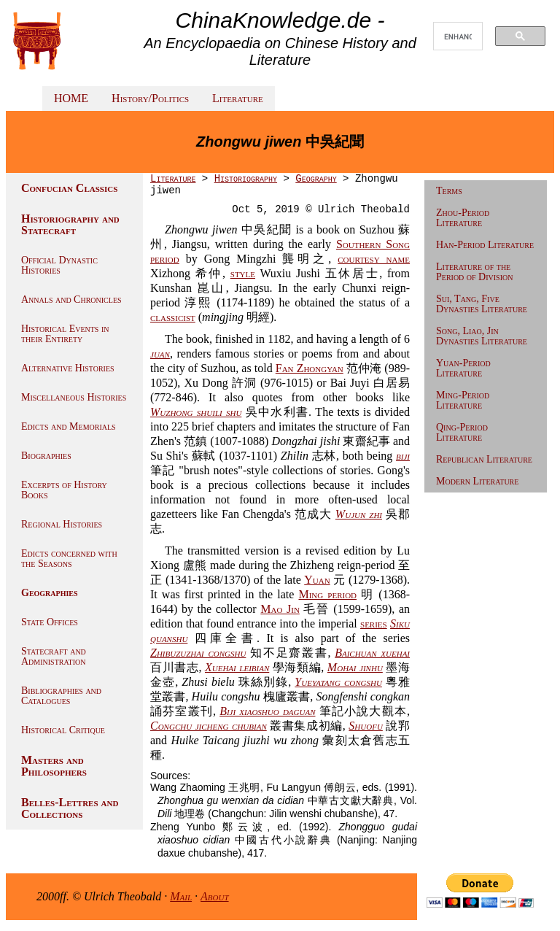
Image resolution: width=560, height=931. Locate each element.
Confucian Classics (69, 188)
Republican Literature (484, 459)
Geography (316, 179)
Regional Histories (62, 524)
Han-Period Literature (485, 245)
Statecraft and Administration (54, 656)
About (215, 896)
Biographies (46, 456)
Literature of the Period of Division (474, 272)
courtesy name (374, 259)
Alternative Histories (68, 368)
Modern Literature (477, 481)
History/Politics (150, 98)
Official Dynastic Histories (59, 265)
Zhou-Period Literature (463, 218)
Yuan (317, 580)
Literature (238, 98)
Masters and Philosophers (54, 766)
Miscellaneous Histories (74, 397)
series (374, 623)
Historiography (246, 179)
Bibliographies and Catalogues (61, 696)
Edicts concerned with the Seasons (69, 559)
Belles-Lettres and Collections (70, 808)
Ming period (327, 594)
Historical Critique (63, 730)
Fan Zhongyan (310, 368)
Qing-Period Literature (462, 432)
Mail (181, 896)
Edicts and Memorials (69, 426)
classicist (173, 317)
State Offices (50, 622)
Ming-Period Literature (463, 400)
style (243, 273)
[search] (458, 36)
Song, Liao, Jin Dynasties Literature (482, 336)
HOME (71, 98)
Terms (449, 191)
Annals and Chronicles (71, 300)
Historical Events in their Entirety (65, 334)
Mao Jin (280, 609)
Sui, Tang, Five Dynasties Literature (482, 304)
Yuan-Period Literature (463, 368)
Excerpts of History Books (64, 490)
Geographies (50, 593)
